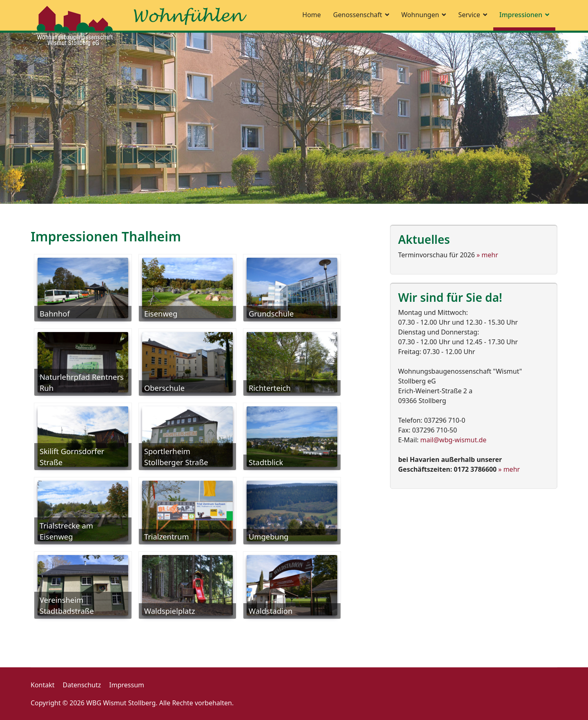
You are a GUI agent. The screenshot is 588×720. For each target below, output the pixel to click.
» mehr (487, 255)
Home (312, 15)
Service (469, 15)
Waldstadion (271, 611)
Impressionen (521, 15)
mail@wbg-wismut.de (453, 440)
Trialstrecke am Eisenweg (66, 531)
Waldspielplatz (170, 611)
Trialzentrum (167, 536)
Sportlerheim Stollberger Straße (176, 457)
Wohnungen (420, 15)
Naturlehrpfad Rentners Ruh (82, 382)
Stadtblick (266, 462)
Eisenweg (161, 313)
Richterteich (270, 388)
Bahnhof (55, 313)
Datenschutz (82, 685)
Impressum (127, 685)
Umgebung (269, 536)
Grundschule (271, 313)
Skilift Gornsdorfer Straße (72, 457)
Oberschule (164, 388)
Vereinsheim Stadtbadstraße (67, 605)
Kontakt (43, 685)
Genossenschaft (358, 15)
